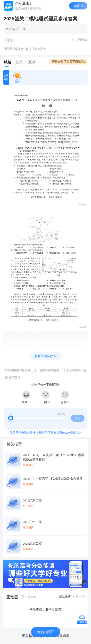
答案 (19, 62)
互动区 (12, 597)
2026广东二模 (32, 500)
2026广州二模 (32, 522)
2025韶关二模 (16, 29)
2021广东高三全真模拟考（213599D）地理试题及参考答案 (54, 457)
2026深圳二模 (32, 543)
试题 (8, 62)
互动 (37, 62)
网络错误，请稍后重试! (46, 609)
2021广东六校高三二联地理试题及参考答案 (53, 479)
